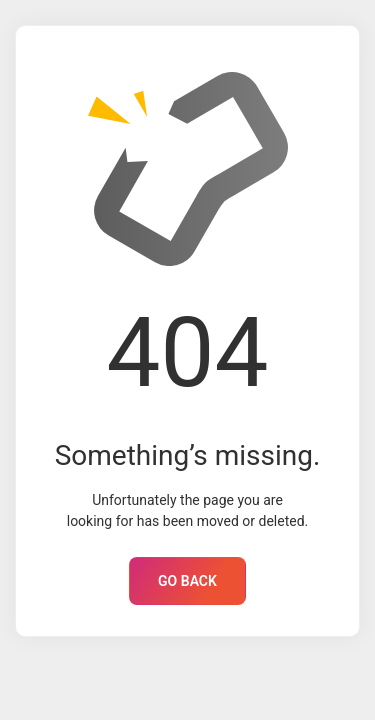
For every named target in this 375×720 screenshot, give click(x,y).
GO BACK (187, 581)
